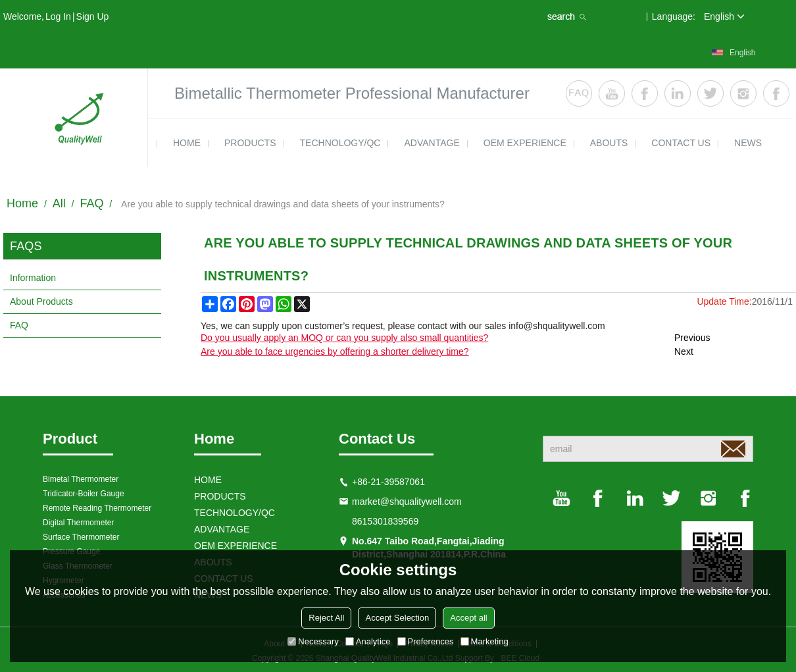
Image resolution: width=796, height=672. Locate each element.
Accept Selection (397, 618)
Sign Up (93, 16)
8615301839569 (385, 521)
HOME (187, 143)
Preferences (426, 641)
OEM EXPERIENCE (525, 143)
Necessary (313, 641)
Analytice (368, 641)
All (59, 203)
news (748, 143)
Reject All (326, 618)
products (250, 143)
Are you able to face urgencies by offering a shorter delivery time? (335, 351)
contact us (681, 143)
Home (22, 203)
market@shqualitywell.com (407, 502)
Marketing (485, 641)
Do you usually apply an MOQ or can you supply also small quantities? (344, 338)
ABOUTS (609, 143)
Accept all (468, 618)
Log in (58, 16)
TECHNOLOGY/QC (340, 143)
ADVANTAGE (432, 143)
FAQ (91, 203)
